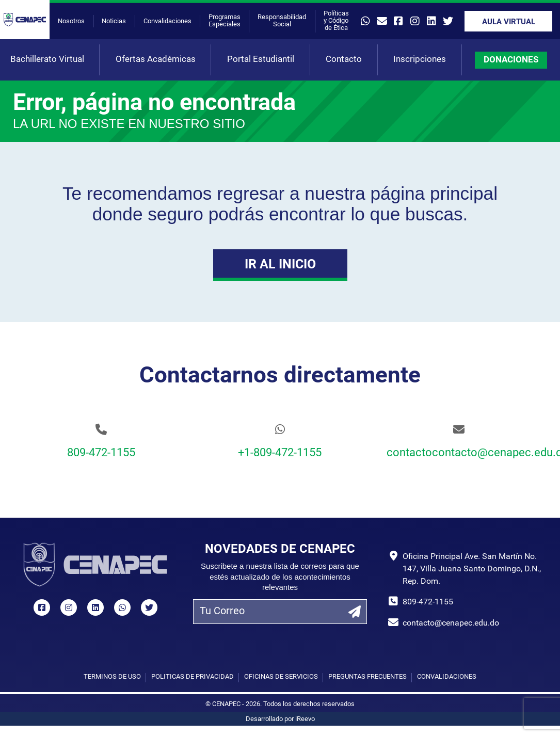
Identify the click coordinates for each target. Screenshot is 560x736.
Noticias (114, 21)
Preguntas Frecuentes (367, 677)
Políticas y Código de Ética (336, 21)
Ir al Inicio (280, 265)
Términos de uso (112, 677)
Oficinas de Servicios (281, 677)
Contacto (344, 60)
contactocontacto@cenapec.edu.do (459, 453)
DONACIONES (511, 60)
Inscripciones (420, 60)
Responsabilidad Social (282, 21)
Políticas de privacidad (193, 677)
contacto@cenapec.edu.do (451, 623)
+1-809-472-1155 (280, 453)
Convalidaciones (167, 21)
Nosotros (71, 21)
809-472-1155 (101, 453)
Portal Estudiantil (261, 60)
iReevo (305, 719)
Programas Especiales (225, 21)
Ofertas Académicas (156, 60)
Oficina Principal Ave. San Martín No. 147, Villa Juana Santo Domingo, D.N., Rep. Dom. (472, 569)
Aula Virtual (509, 22)
